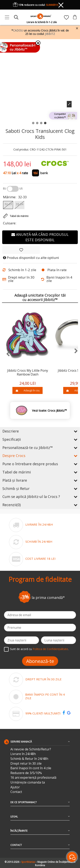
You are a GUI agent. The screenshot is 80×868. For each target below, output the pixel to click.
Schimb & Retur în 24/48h (29, 759)
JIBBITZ (50, 34)
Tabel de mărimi (40, 472)
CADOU (18, 30)
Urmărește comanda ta (28, 782)
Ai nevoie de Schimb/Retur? (31, 749)
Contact (16, 792)
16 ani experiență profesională (33, 778)
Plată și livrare (40, 480)
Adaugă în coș (27, 390)
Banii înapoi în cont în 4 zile (31, 768)
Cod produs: (21, 150)
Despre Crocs (40, 456)
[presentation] (6, 354)
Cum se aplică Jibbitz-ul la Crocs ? (40, 497)
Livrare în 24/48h (23, 754)
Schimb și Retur (40, 488)
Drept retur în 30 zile (26, 764)
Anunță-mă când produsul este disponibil (40, 237)
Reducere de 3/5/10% (26, 773)
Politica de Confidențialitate (50, 649)
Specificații (40, 439)
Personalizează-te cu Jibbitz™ (40, 448)
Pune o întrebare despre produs (40, 464)
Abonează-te (40, 661)
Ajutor (15, 787)
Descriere (40, 431)
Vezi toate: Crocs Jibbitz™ (49, 411)
